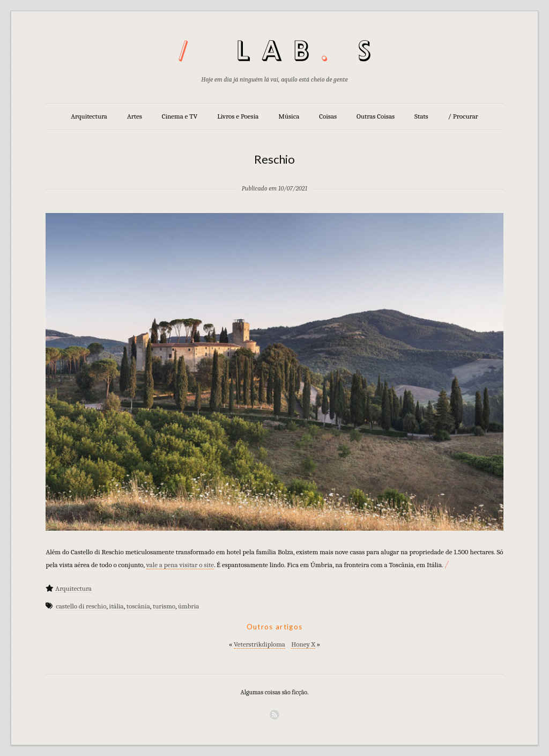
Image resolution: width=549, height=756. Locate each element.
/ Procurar (463, 116)
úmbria (188, 606)
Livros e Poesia (238, 116)
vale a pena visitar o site (180, 565)
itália (117, 606)
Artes (135, 116)
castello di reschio (81, 606)
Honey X (303, 644)
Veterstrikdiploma (259, 644)
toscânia (138, 606)
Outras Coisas (376, 116)
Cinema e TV (180, 116)
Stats (421, 116)
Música (289, 116)
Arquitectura (89, 116)
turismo (164, 606)
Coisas (328, 116)
